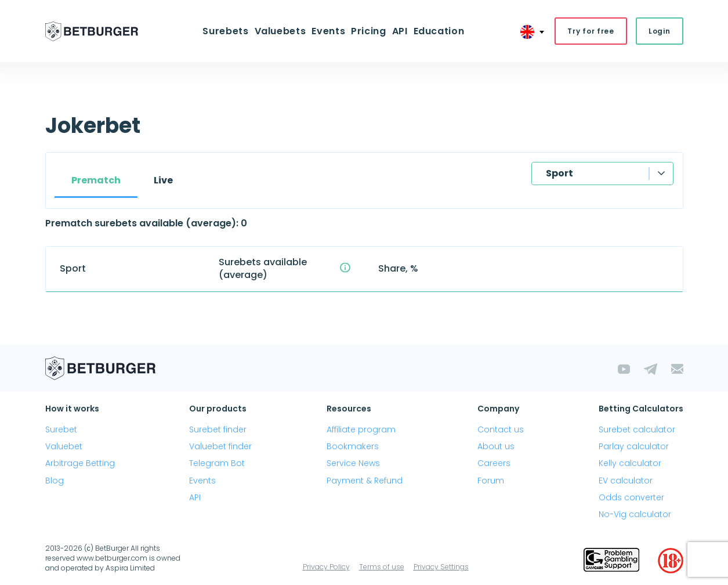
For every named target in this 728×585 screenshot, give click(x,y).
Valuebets (280, 31)
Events (328, 31)
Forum (491, 481)
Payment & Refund (365, 481)
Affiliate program (361, 429)
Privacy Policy (326, 567)
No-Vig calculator (635, 514)
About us (496, 446)
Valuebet (64, 446)
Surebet (61, 429)
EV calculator (626, 481)
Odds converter (631, 497)
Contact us (501, 429)
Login (660, 31)
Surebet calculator (637, 429)
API (400, 31)
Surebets (225, 31)
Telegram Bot (217, 463)
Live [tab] (163, 180)
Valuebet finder (220, 446)
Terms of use (382, 567)
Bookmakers (353, 446)
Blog (55, 481)
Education (439, 31)
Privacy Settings (441, 567)
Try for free (591, 31)
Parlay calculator (634, 446)
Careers (494, 463)
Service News (353, 463)
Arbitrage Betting (80, 463)
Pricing (368, 31)
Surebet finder (218, 429)
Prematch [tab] (96, 180)
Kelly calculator (630, 463)
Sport (559, 173)
